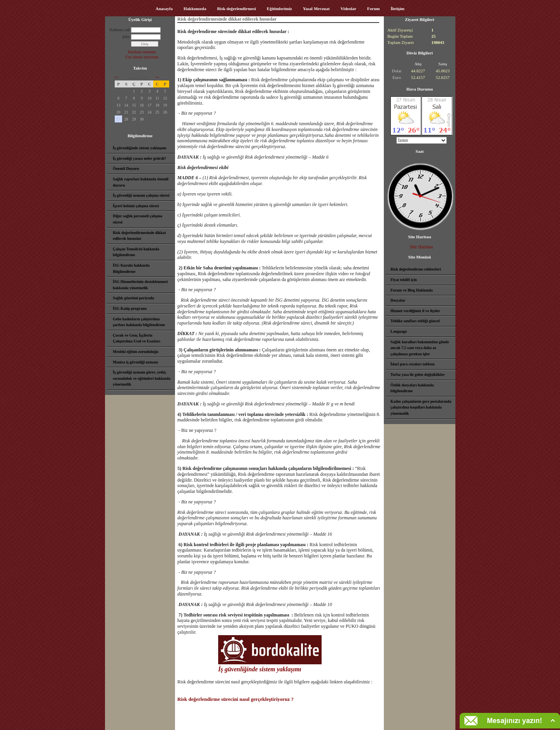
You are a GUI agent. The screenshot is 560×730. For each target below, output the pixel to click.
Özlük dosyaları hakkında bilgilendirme (412, 388)
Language (399, 331)
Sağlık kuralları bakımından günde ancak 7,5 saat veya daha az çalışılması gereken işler (420, 348)
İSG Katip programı (130, 308)
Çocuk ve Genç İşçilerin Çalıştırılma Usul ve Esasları (136, 338)
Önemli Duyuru (126, 169)
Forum (373, 9)
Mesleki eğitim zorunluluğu (136, 352)
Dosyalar (398, 300)
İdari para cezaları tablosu (413, 364)
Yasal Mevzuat (316, 9)
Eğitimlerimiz (279, 9)
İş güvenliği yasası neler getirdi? (139, 158)
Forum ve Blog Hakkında (412, 290)
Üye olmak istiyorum (142, 57)
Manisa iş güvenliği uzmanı (135, 362)
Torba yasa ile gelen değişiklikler (418, 375)
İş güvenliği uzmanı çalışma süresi (141, 195)
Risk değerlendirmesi (236, 9)
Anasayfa (164, 9)
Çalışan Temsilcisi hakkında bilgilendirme (136, 252)
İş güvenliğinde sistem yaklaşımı (140, 148)
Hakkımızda (195, 9)
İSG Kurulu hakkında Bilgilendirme (131, 268)
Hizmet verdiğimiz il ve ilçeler (415, 311)
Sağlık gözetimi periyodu (133, 298)
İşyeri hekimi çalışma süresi (136, 206)
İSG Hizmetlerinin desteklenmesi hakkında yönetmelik (140, 285)
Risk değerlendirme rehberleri (416, 269)
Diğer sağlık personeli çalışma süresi (137, 219)
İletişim (398, 9)
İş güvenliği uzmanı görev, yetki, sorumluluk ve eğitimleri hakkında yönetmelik (142, 378)
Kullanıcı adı (120, 30)
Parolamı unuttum (142, 52)
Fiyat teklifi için (404, 280)
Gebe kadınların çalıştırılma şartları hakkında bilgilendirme (139, 322)
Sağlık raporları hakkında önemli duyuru (141, 182)
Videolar (349, 9)
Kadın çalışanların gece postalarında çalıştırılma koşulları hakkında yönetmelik (421, 407)
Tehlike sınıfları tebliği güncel (415, 321)
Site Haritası (422, 247)
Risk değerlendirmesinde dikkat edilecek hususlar (139, 236)
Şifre (126, 37)
